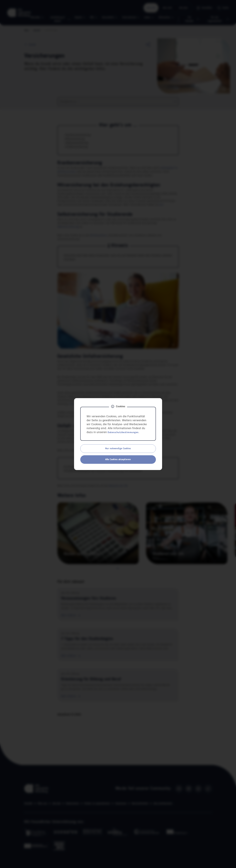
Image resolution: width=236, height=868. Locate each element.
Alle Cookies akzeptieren (118, 460)
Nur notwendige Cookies (118, 449)
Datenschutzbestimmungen (123, 432)
